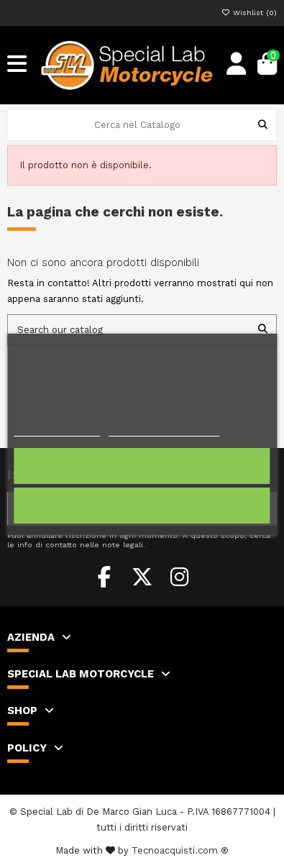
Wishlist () (249, 13)
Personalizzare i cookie (164, 430)
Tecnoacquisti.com (175, 850)
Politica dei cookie (58, 430)
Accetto (142, 466)
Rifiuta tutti (142, 505)
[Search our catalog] (263, 329)
